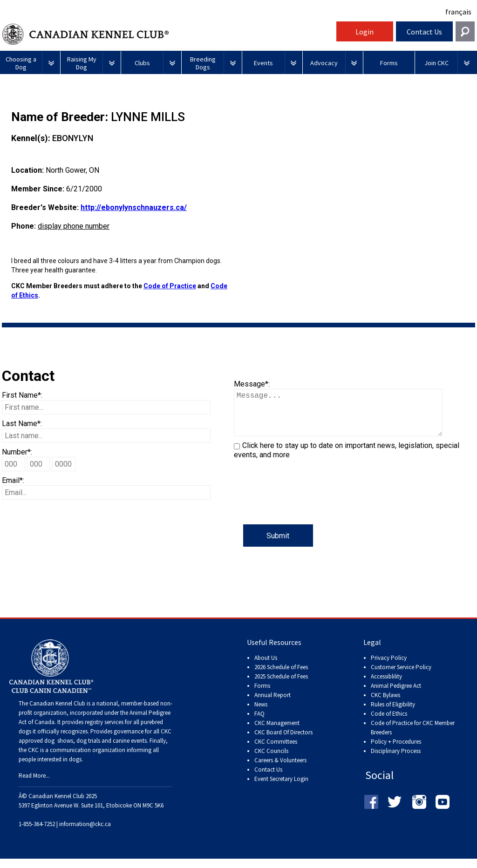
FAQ (259, 723)
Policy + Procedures (396, 751)
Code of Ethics (389, 723)
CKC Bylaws (385, 704)
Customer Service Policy (401, 676)
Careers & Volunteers (280, 770)
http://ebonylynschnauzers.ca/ (134, 207)
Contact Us (424, 32)
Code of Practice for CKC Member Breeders (413, 737)
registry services (103, 731)
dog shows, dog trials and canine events (95, 750)
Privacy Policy (389, 667)
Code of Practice (170, 286)
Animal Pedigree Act (396, 695)
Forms (262, 695)
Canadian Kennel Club (168, 34)
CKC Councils (271, 760)
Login (365, 32)
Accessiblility (386, 686)
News (261, 714)
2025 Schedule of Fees (281, 686)
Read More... (34, 785)
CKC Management (277, 732)
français (458, 12)
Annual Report (273, 704)
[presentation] (305, 506)
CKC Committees (276, 751)
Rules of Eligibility (393, 714)
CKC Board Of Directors (283, 742)
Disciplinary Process (396, 760)
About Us (266, 667)
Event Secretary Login (281, 788)
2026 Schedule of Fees (281, 676)
